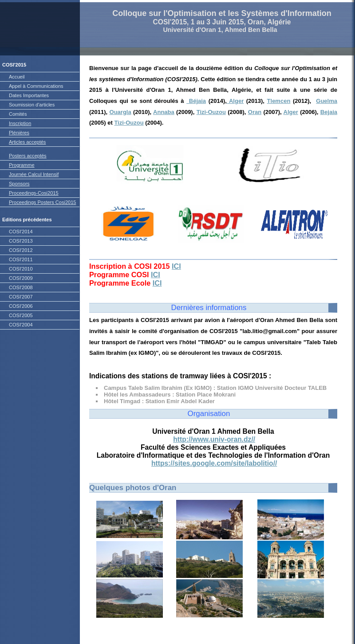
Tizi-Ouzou (211, 112)
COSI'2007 (21, 297)
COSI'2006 (21, 306)
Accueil (17, 77)
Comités (18, 114)
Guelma (327, 101)
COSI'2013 (21, 241)
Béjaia (196, 101)
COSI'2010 (21, 269)
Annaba (164, 112)
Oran (255, 112)
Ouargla (120, 112)
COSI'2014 (21, 232)
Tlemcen (279, 101)
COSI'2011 (21, 259)
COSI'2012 (21, 250)
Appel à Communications (36, 86)
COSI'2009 (21, 278)
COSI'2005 (21, 315)
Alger (235, 101)
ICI (176, 266)
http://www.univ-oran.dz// (214, 439)
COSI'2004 (21, 325)
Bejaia (329, 112)
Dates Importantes (29, 95)
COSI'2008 (21, 287)
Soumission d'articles (32, 105)
